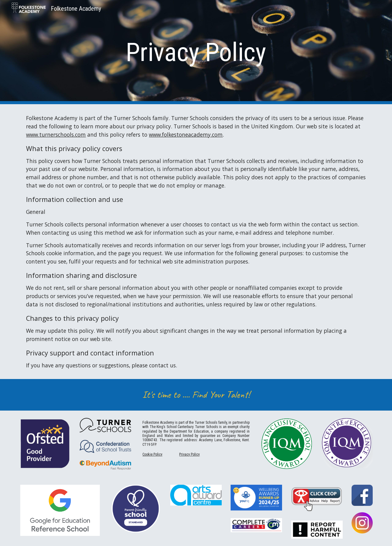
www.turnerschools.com (56, 135)
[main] (196, 52)
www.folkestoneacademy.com (186, 135)
